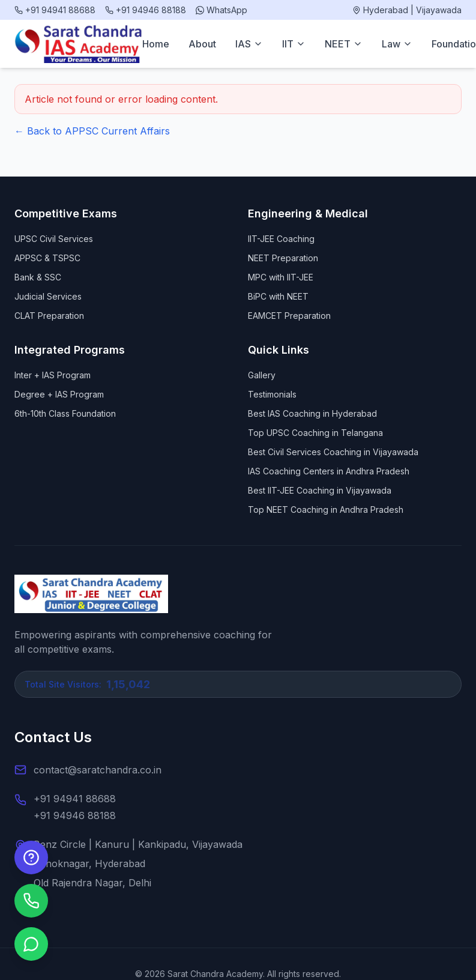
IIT (294, 44)
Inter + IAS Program (53, 375)
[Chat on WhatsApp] (31, 944)
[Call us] (31, 901)
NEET (344, 44)
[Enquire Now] (31, 857)
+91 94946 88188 (75, 815)
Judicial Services (48, 296)
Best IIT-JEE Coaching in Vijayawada (320, 490)
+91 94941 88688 (75, 799)
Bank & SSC (38, 277)
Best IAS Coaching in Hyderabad (312, 413)
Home (156, 44)
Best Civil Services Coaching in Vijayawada (333, 452)
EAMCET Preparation (289, 316)
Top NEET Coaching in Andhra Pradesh (326, 510)
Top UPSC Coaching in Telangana (315, 433)
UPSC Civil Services (54, 239)
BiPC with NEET (278, 296)
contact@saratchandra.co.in (98, 770)
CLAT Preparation (49, 316)
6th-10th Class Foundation (65, 413)
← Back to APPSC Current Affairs (92, 131)
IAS (249, 44)
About (202, 44)
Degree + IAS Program (59, 394)
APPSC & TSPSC (47, 258)
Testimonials (272, 394)
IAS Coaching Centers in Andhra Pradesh (329, 471)
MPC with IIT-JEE (281, 277)
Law (397, 44)
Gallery (262, 375)
